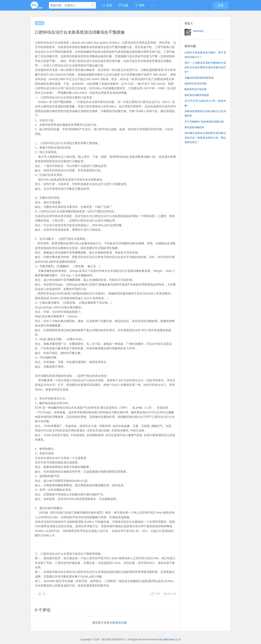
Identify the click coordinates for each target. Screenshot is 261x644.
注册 (124, 623)
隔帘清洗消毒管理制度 (197, 95)
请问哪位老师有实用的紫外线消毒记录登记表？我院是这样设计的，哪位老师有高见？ (205, 138)
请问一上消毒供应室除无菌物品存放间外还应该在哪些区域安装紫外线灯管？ (205, 67)
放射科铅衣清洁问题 (196, 84)
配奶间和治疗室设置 (196, 89)
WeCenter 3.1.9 (172, 640)
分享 (155, 594)
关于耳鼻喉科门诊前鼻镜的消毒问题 (204, 122)
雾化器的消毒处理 (194, 127)
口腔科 (40, 23)
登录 (221, 6)
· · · (153, 5)
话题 (123, 5)
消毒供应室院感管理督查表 (199, 78)
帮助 (140, 5)
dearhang (198, 31)
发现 (107, 5)
